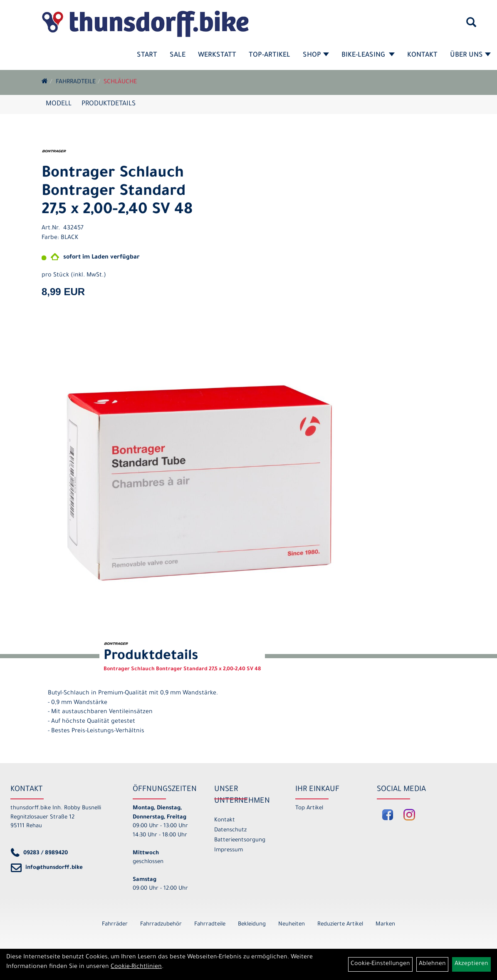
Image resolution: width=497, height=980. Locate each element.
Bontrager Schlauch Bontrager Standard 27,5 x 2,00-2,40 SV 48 (117, 192)
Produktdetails (109, 104)
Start (147, 55)
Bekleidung (252, 924)
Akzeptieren (471, 964)
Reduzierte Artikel (340, 924)
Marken (385, 924)
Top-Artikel (270, 55)
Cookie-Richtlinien (136, 967)
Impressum (229, 850)
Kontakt (422, 55)
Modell (59, 104)
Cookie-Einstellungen (380, 964)
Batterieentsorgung (240, 840)
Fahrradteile (76, 82)
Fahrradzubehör (161, 924)
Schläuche (120, 82)
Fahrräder (115, 924)
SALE (178, 55)
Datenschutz (230, 830)
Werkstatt (217, 55)
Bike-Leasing (368, 55)
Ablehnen (432, 964)
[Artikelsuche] (471, 25)
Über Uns (470, 55)
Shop (316, 55)
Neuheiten (292, 924)
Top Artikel (309, 808)
